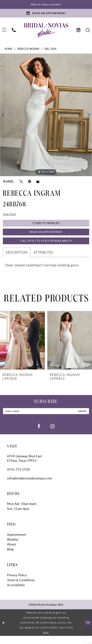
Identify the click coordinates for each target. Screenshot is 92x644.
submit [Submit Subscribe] (81, 419)
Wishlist (13, 548)
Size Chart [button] (11, 216)
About (11, 553)
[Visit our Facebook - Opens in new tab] (39, 434)
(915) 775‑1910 (18, 477)
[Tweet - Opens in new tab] (21, 184)
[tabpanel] (46, 117)
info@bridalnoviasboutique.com (29, 486)
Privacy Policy (17, 583)
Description (17, 259)
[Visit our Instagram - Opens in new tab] (52, 434)
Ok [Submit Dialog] (87, 631)
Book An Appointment (46, 237)
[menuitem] (14, 32)
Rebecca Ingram (28, 51)
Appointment (16, 543)
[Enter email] (46, 419)
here (46, 640)
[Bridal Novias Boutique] (46, 32)
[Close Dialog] (4, 631)
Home (8, 51)
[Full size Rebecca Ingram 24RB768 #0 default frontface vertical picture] (46, 117)
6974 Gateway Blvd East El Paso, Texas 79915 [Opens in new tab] (24, 466)
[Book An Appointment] (46, 15)
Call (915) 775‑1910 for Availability (46, 247)
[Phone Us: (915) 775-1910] (14, 32)
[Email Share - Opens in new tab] (38, 183)
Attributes (43, 259)
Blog (10, 557)
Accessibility (16, 593)
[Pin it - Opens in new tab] (30, 184)
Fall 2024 (51, 51)
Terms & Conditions (21, 588)
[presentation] (22, 347)
